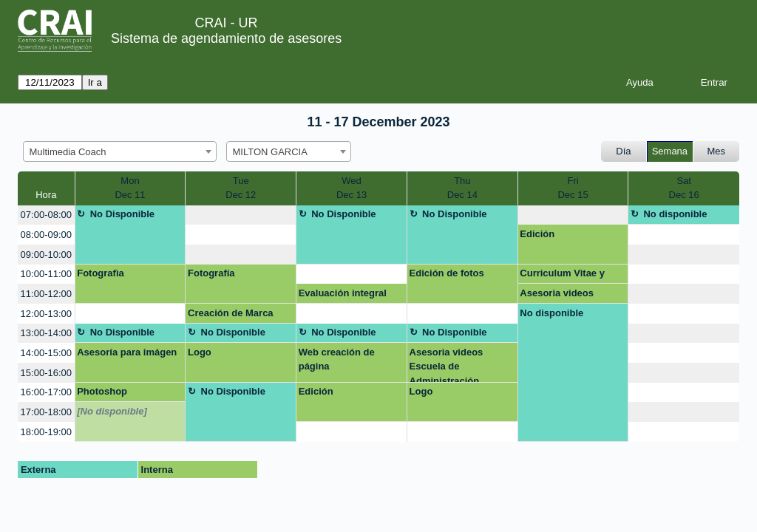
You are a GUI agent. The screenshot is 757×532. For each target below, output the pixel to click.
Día (623, 151)
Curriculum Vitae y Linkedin (562, 276)
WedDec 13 (352, 188)
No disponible (675, 214)
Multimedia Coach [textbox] (68, 152)
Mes (717, 151)
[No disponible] (112, 411)
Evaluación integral (343, 293)
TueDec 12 (241, 188)
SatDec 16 (684, 188)
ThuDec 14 (462, 188)
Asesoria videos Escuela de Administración (557, 296)
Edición (537, 234)
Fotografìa (101, 273)
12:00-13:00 (46, 314)
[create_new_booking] (241, 215)
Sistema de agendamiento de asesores (226, 38)
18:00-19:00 (46, 432)
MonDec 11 (130, 188)
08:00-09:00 (46, 235)
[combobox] (120, 151)
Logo (200, 352)
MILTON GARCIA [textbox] (270, 152)
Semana (670, 151)
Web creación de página (337, 359)
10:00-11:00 (46, 274)
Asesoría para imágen (127, 352)
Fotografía (211, 273)
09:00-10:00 (46, 255)
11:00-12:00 (46, 294)
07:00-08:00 (46, 215)
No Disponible (122, 214)
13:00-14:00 (46, 333)
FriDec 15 (573, 188)
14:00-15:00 (46, 353)
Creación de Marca (231, 313)
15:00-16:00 (46, 373)
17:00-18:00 (46, 412)
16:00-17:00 (46, 392)
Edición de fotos (447, 273)
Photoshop (102, 391)
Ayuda (640, 82)
